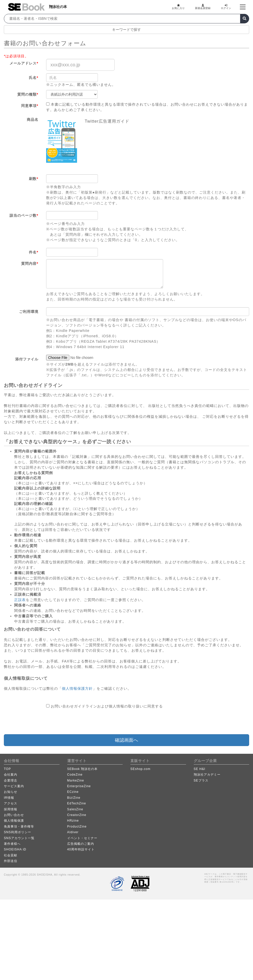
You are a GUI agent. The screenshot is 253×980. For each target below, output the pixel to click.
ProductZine (77, 827)
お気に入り (178, 7)
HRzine (73, 821)
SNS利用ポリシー (18, 832)
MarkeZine (76, 781)
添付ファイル (27, 359)
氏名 (33, 78)
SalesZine (75, 809)
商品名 (33, 120)
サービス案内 (14, 786)
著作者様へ (12, 844)
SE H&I (200, 769)
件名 (33, 252)
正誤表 (20, 600)
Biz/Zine (74, 798)
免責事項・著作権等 (19, 827)
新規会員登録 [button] (203, 7)
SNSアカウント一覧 (19, 838)
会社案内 (11, 775)
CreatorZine (77, 815)
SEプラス (201, 781)
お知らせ (11, 792)
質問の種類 (28, 94)
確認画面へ (126, 740)
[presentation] (85, 722)
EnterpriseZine (79, 786)
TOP (7, 769)
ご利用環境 (29, 312)
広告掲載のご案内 (81, 844)
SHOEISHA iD (15, 849)
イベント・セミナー (82, 838)
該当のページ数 (24, 215)
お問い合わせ (14, 815)
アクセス (11, 803)
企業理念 (11, 781)
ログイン (226, 7)
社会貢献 (11, 855)
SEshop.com (140, 769)
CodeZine (75, 775)
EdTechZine (77, 803)
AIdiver (73, 832)
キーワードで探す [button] (126, 30)
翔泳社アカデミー (207, 775)
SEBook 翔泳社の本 (83, 769)
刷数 (33, 179)
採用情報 (11, 809)
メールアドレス (24, 63)
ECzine (73, 792)
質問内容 (30, 264)
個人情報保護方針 (77, 688)
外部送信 (11, 861)
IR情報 (9, 798)
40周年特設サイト (81, 849)
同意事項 (30, 106)
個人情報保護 (14, 821)
